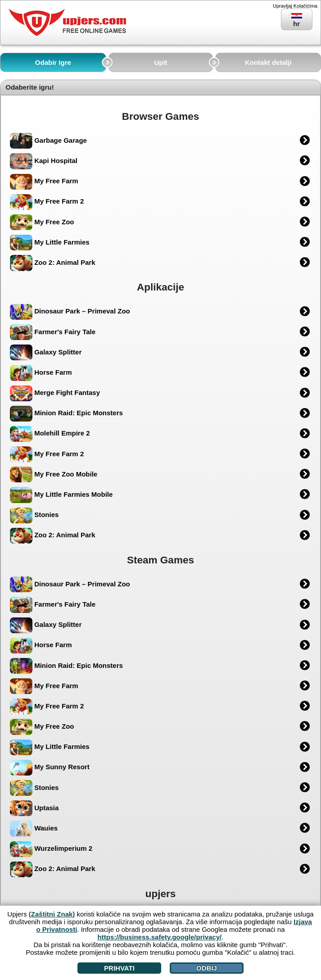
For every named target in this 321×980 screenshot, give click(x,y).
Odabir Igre (53, 62)
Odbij (207, 968)
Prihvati (119, 968)
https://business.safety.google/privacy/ (160, 937)
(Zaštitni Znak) (52, 914)
